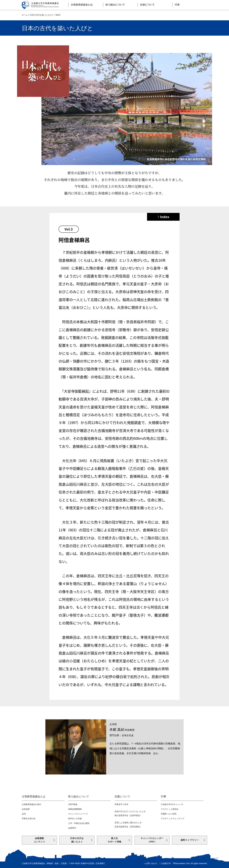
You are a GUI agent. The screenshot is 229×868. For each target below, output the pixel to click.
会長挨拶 (26, 809)
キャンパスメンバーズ (78, 814)
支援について (122, 797)
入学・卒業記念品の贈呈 (79, 823)
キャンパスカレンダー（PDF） (152, 840)
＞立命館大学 (165, 863)
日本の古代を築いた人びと (42, 15)
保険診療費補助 (75, 809)
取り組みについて (79, 797)
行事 (163, 797)
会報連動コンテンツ (39, 840)
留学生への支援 (75, 819)
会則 (24, 814)
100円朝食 (73, 804)
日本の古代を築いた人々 (77, 840)
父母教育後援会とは (34, 797)
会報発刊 (72, 828)
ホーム (25, 15)
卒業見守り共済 (121, 804)
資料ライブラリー (190, 840)
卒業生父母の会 (29, 819)
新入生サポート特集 (114, 840)
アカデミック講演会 (170, 809)
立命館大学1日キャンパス (172, 804)
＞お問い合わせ (150, 863)
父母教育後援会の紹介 (32, 804)
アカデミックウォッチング (173, 819)
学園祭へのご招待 (169, 814)
